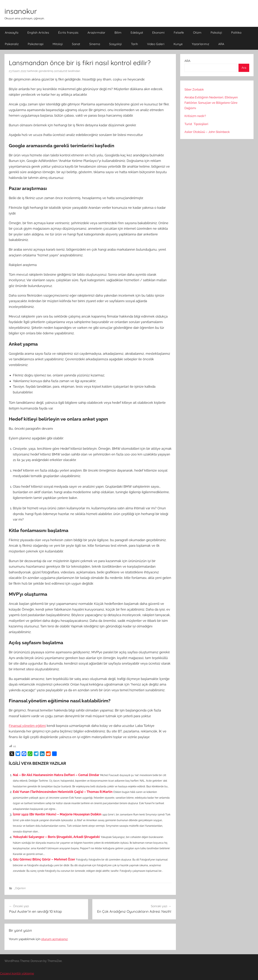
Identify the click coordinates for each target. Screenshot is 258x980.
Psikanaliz (12, 44)
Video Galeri (156, 44)
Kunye (178, 44)
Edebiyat (137, 32)
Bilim (118, 32)
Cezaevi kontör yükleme (17, 973)
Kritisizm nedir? (195, 116)
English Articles (38, 32)
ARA (221, 44)
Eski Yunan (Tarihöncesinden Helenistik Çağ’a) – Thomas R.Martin (63, 792)
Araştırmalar (96, 32)
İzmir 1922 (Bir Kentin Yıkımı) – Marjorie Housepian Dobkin (57, 814)
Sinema (95, 44)
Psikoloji (216, 32)
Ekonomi (158, 32)
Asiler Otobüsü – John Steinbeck (207, 132)
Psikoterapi (36, 44)
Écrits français (68, 32)
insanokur (21, 11)
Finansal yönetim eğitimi (27, 726)
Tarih (134, 44)
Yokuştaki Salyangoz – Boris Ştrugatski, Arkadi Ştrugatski (56, 837)
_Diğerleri (20, 888)
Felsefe (179, 32)
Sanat (76, 44)
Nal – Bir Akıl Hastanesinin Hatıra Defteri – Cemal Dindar (56, 775)
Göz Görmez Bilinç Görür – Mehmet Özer (44, 859)
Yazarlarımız (200, 44)
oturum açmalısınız (54, 939)
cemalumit (60, 71)
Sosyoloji (115, 44)
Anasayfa (12, 32)
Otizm (197, 32)
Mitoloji (58, 44)
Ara (244, 68)
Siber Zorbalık (194, 89)
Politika (236, 32)
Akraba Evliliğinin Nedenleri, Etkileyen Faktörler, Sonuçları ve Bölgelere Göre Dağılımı (211, 103)
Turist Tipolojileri (196, 124)
